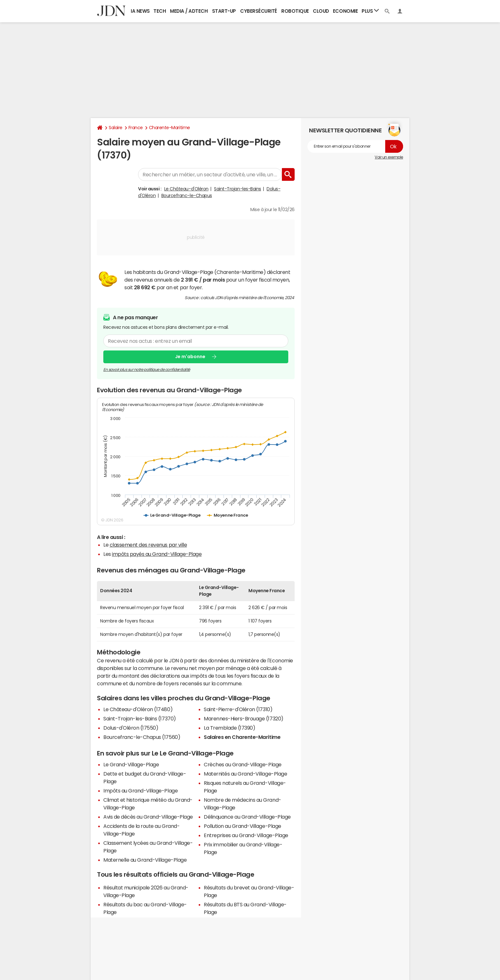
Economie (345, 11)
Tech (160, 11)
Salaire (116, 128)
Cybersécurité (259, 11)
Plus (370, 11)
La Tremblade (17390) (229, 728)
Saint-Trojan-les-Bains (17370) (140, 718)
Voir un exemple (389, 157)
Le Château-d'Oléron (186, 189)
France (136, 128)
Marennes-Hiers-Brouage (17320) (244, 718)
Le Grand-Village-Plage (131, 764)
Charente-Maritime (169, 128)
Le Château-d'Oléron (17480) (138, 709)
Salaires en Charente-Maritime (242, 737)
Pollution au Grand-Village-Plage (243, 826)
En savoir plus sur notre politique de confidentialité (147, 370)
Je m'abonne (190, 357)
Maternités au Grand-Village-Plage (245, 774)
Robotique (295, 11)
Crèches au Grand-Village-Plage (243, 764)
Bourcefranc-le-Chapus (187, 195)
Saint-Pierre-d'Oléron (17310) (238, 709)
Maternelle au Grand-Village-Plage (145, 860)
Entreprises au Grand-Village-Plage (246, 835)
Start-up (224, 11)
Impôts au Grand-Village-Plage (140, 791)
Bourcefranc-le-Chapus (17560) (142, 737)
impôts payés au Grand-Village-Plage (157, 554)
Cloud (321, 11)
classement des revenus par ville (148, 545)
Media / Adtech (189, 11)
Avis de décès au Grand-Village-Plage (148, 817)
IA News (140, 11)
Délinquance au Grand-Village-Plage (247, 817)
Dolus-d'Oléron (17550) (131, 728)
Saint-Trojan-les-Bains (237, 189)
